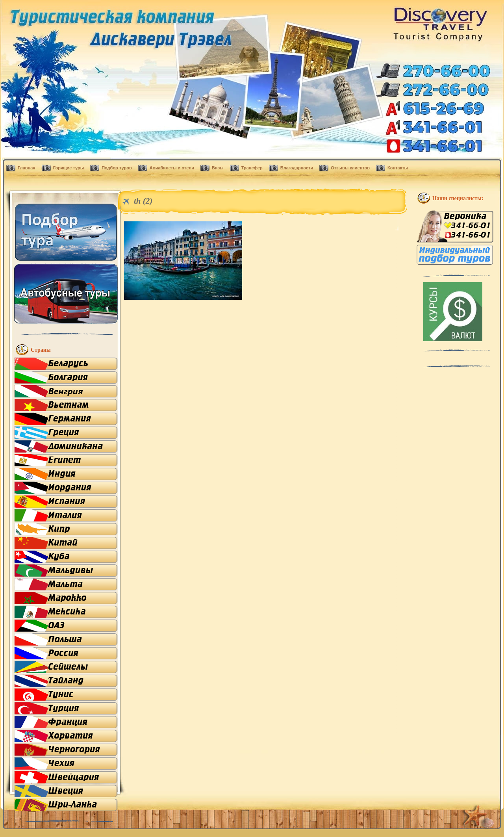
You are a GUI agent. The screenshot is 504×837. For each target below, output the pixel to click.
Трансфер (252, 168)
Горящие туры (69, 168)
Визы (218, 168)
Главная (27, 168)
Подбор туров (117, 168)
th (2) (143, 201)
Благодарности (297, 168)
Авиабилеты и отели (172, 168)
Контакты (398, 168)
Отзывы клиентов (350, 168)
